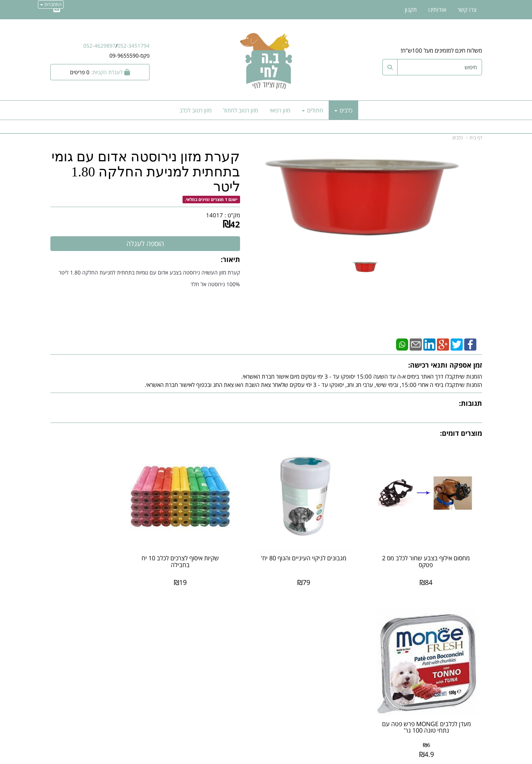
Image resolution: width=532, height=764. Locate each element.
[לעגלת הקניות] (100, 72)
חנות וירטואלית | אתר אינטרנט (218, 757)
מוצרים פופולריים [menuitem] (463, 624)
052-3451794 (133, 46)
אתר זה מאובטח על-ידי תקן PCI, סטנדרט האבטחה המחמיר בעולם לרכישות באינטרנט (266, 727)
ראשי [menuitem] (477, 640)
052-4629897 (99, 46)
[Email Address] (57, 9)
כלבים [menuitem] (343, 110)
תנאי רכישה (358, 657)
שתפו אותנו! (246, 643)
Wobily (290, 757)
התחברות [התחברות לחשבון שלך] (51, 4)
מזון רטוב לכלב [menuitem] (196, 110)
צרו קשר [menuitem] (467, 9)
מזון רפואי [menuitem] (280, 110)
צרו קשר (251, 635)
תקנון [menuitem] (411, 9)
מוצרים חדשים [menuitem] (466, 632)
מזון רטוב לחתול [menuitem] (241, 110)
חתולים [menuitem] (312, 110)
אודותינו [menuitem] (437, 9)
